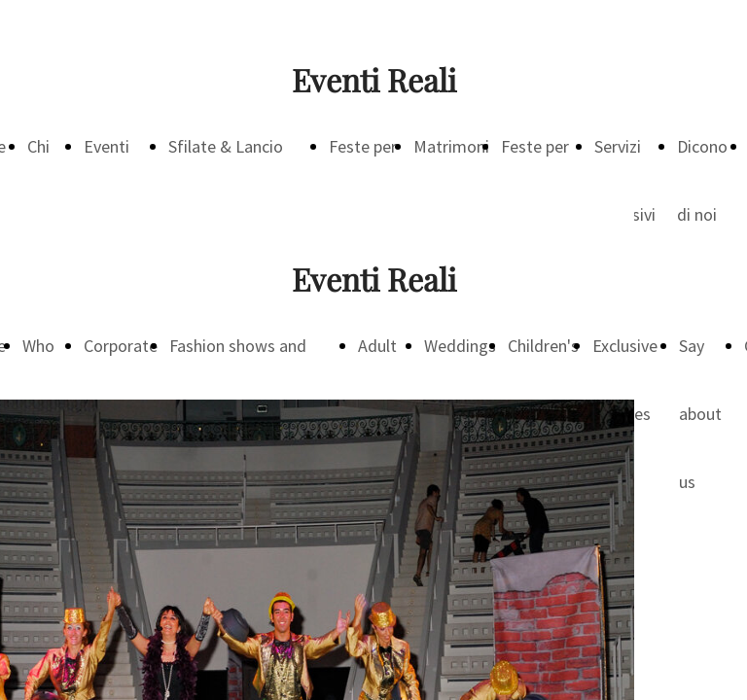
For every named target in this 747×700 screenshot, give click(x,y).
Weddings (460, 346)
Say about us (700, 414)
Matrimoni (451, 146)
